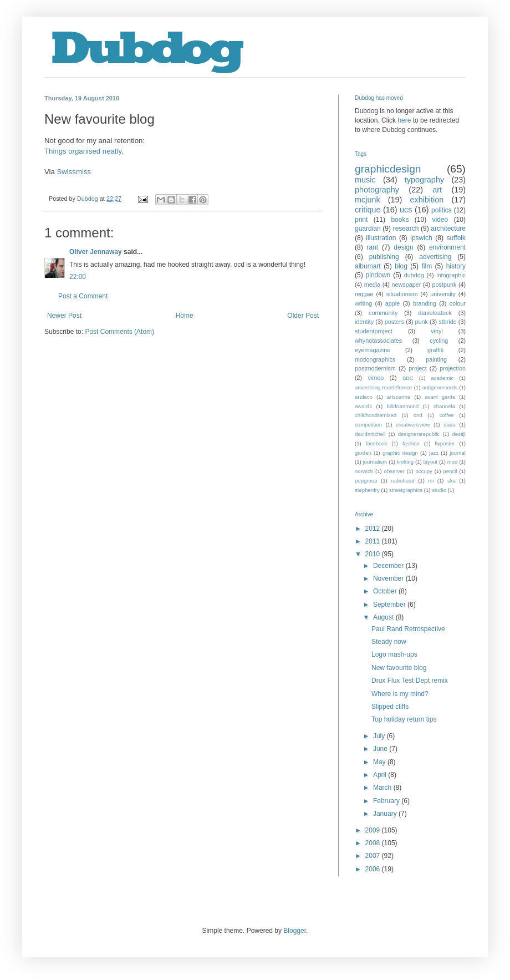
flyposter (445, 443)
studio (439, 490)
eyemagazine (373, 350)
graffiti (435, 350)
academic (442, 378)
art (437, 190)
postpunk (445, 285)
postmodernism (375, 368)
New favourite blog (399, 668)
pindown (378, 275)
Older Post (303, 316)
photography (377, 190)
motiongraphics (375, 359)
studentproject (374, 331)
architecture (448, 229)
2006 (374, 869)
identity (364, 322)
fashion (411, 443)
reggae (364, 294)
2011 (374, 541)
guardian (368, 229)
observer (394, 471)
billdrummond (403, 406)
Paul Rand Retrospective (408, 629)
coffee (447, 415)
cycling (439, 341)
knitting (405, 462)
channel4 (444, 406)
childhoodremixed (376, 415)
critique (368, 210)
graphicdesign (388, 169)
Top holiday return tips (404, 719)
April (381, 775)
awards (363, 406)
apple (392, 303)
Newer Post (64, 316)
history (456, 266)
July (380, 736)
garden (363, 453)
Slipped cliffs (390, 707)
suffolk (456, 238)
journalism (375, 462)
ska (452, 481)
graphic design (400, 453)
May (380, 762)
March (383, 788)
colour (458, 303)
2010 (374, 554)
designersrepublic (419, 434)
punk (421, 322)
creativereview (413, 425)
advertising (435, 257)
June (381, 749)
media (372, 285)
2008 (374, 843)
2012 (374, 529)
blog (401, 266)
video (440, 220)
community (383, 313)
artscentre (399, 397)
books (400, 220)
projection (453, 368)
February (387, 801)
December (389, 566)
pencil (450, 471)
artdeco (364, 397)
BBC (408, 378)
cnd (418, 415)
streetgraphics (406, 490)
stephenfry (367, 490)
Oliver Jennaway (96, 252)
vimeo (376, 378)
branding (425, 303)
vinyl (437, 331)
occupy (424, 471)
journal (458, 453)
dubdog (414, 275)
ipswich (421, 238)
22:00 (78, 277)
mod (453, 462)
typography (424, 180)
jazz (434, 453)
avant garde (440, 397)
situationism (402, 294)
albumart (368, 266)
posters (394, 322)
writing (363, 303)
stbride (447, 322)
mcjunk (368, 200)
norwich (364, 471)
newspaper (406, 285)
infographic (451, 275)
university (443, 294)
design (403, 247)
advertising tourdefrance (383, 387)
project (417, 368)
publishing (384, 257)
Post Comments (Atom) (119, 332)
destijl (459, 434)
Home (185, 316)
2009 (374, 830)
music (365, 180)
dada (449, 425)
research (406, 229)
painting (436, 359)
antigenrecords (440, 387)
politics (442, 210)
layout (431, 462)
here (404, 120)
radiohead (403, 481)
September (390, 605)
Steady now (389, 642)
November (389, 578)
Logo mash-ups (394, 654)
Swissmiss (74, 172)
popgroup (366, 481)
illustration (381, 238)
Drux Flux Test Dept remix (410, 681)
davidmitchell (370, 434)
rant (372, 247)
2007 (374, 856)
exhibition (427, 200)
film (427, 266)
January (386, 814)
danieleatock (435, 313)
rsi (431, 481)
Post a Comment (83, 296)
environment (447, 247)
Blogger (295, 931)
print (361, 220)
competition (368, 425)
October (386, 591)
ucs (406, 210)
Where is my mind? (400, 694)
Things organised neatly (83, 151)
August (384, 617)
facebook (377, 443)
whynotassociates (378, 341)
